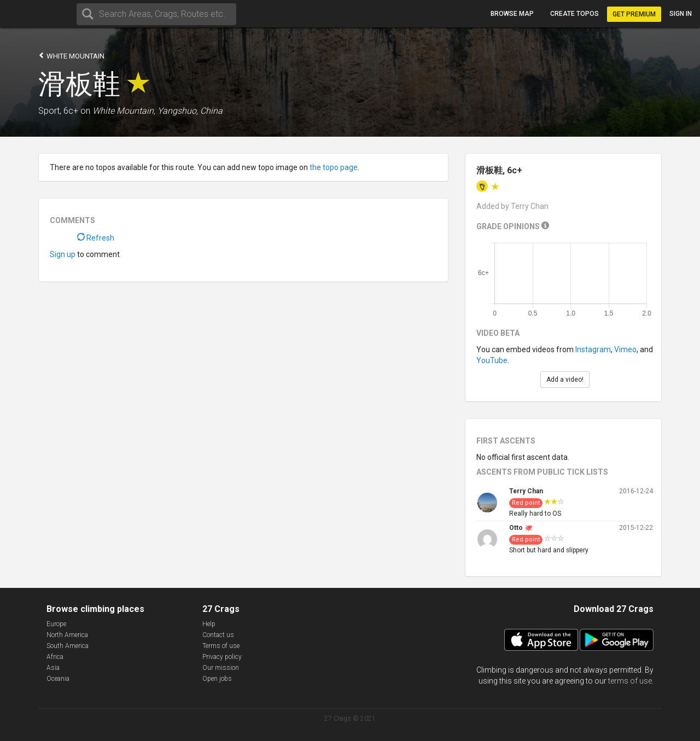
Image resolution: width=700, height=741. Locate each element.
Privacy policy (222, 657)
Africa (55, 657)
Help (209, 624)
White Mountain (71, 56)
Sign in (681, 14)
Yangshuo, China (190, 111)
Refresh (96, 238)
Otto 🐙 (521, 528)
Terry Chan (526, 491)
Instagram (593, 349)
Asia (53, 668)
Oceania (58, 679)
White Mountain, (124, 111)
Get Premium (634, 14)
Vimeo (625, 349)
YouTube (492, 360)
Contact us (218, 635)
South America (68, 646)
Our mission (221, 668)
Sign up (63, 254)
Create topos (574, 14)
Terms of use (221, 646)
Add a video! (565, 380)
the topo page (334, 167)
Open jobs (217, 679)
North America (67, 635)
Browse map (512, 14)
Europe (56, 624)
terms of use (630, 681)
